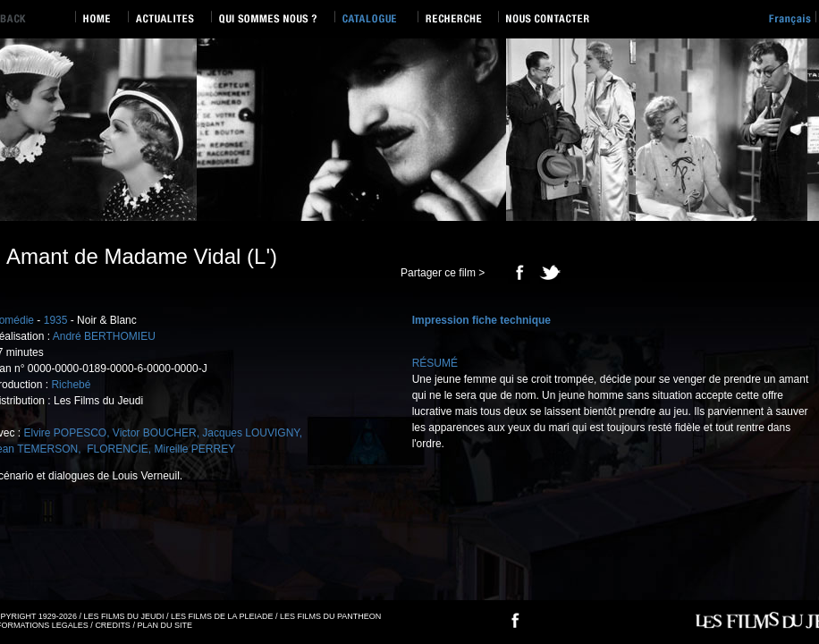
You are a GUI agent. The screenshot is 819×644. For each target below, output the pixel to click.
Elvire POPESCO (65, 433)
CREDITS (113, 625)
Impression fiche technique (481, 320)
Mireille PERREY (195, 449)
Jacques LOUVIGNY (251, 433)
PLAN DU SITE (165, 625)
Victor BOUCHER (155, 433)
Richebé (71, 385)
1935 (56, 320)
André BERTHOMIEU (104, 336)
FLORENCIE (116, 449)
